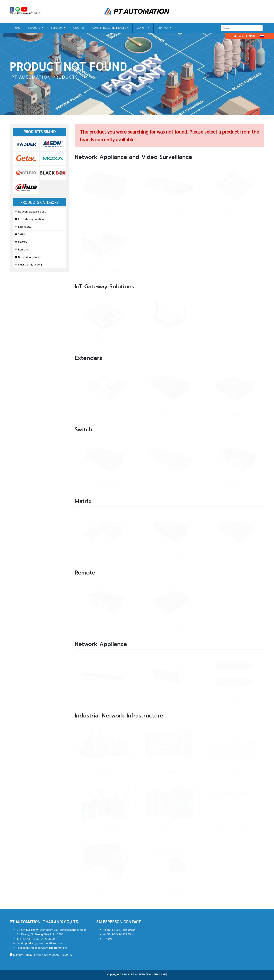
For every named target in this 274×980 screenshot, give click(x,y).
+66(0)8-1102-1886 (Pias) (119, 930)
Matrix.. (21, 242)
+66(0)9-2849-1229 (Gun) (119, 934)
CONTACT (163, 28)
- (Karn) (108, 939)
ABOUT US (79, 28)
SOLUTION (57, 28)
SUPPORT (142, 28)
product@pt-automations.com (44, 943)
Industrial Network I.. (29, 264)
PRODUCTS (35, 28)
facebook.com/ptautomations (49, 948)
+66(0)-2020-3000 (43, 939)
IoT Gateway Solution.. (30, 219)
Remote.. (22, 249)
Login (239, 36)
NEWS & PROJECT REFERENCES (109, 28)
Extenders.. (23, 226)
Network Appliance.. (29, 257)
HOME (17, 28)
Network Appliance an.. (30, 211)
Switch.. (21, 234)
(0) (252, 36)
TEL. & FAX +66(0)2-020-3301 (26, 13)
